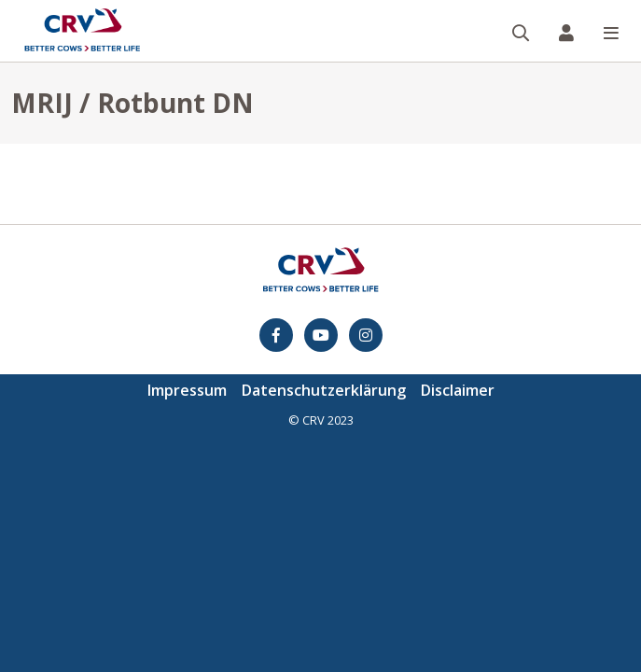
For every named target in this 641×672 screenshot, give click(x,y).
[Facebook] (276, 335)
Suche (529, 1)
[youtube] (321, 335)
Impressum (187, 390)
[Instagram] (366, 335)
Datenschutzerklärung (324, 390)
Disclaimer (458, 390)
